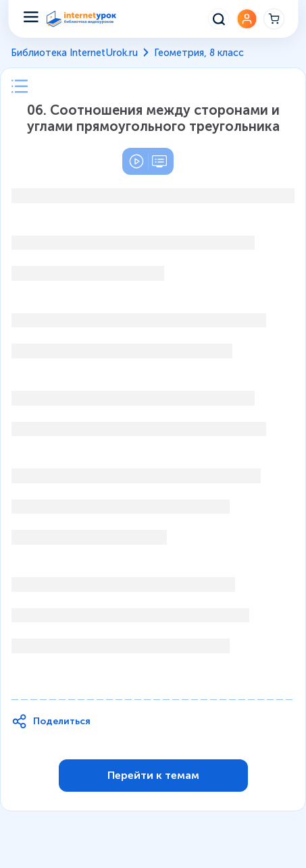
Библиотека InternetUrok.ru (74, 53)
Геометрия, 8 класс (199, 53)
